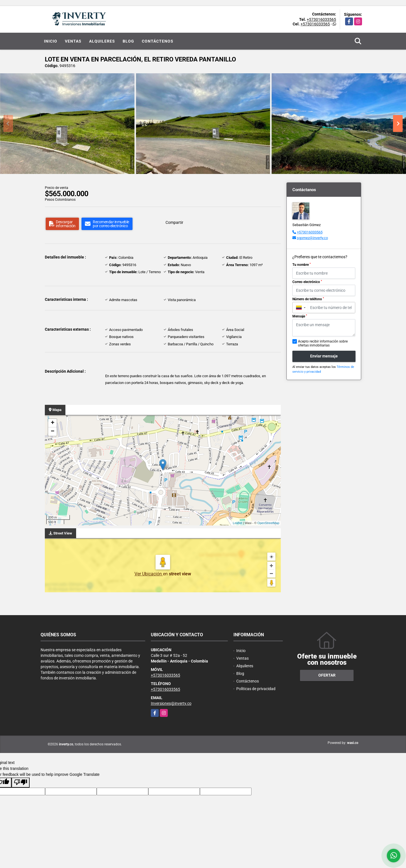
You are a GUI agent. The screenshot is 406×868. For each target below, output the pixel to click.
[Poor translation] (21, 783)
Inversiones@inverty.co (171, 703)
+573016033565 (321, 19)
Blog (128, 41)
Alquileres (102, 41)
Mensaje (300, 316)
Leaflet (238, 523)
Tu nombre (302, 265)
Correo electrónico (307, 282)
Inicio (51, 41)
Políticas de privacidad (256, 689)
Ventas (73, 41)
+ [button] (53, 423)
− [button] (53, 432)
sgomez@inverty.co (312, 238)
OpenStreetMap (268, 523)
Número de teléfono (308, 299)
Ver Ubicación (149, 574)
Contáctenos (158, 41)
